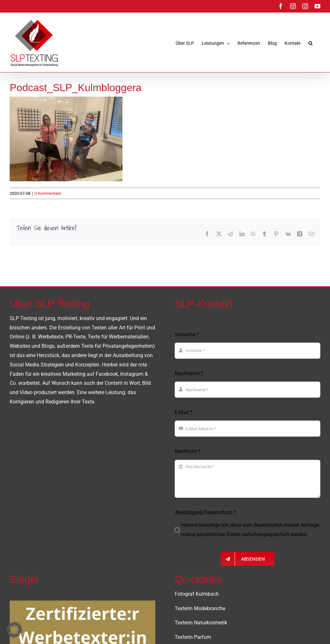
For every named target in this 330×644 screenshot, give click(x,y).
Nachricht (187, 451)
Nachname (189, 373)
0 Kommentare (48, 193)
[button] (311, 43)
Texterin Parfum (193, 637)
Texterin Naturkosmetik (201, 623)
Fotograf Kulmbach (197, 594)
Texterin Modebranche (200, 608)
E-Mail (184, 412)
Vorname (187, 334)
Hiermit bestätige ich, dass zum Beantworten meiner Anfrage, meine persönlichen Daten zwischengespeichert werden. (251, 530)
